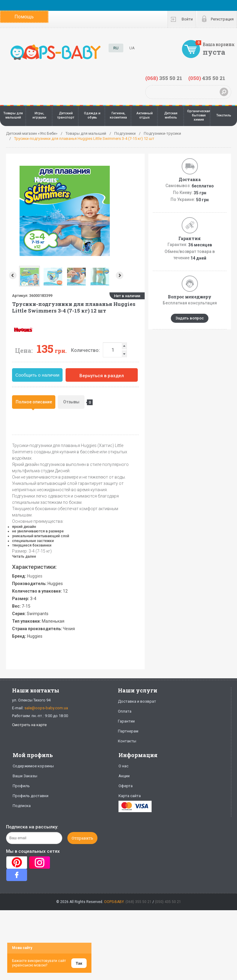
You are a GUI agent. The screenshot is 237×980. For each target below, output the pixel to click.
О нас (123, 766)
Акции (124, 776)
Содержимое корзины (33, 766)
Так (79, 963)
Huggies (35, 576)
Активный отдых (145, 115)
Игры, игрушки (39, 115)
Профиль (21, 786)
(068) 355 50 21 (139, 902)
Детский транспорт (66, 115)
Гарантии (126, 721)
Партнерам (128, 731)
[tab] (34, 402)
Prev (12, 275)
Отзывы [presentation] (74, 402)
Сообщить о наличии (37, 375)
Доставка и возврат (137, 701)
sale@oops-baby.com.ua (46, 708)
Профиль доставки (31, 796)
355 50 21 (164, 78)
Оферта (126, 786)
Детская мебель (171, 115)
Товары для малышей (13, 115)
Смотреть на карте (29, 725)
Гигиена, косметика (118, 115)
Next (120, 275)
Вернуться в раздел (102, 376)
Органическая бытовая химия (199, 116)
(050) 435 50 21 (168, 902)
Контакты (127, 741)
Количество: (85, 350)
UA (132, 48)
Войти (187, 19)
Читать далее (24, 556)
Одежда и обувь (92, 115)
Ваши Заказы (25, 776)
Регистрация (222, 19)
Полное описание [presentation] (34, 402)
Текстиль (224, 115)
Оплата (125, 711)
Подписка (22, 806)
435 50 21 (207, 78)
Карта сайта (130, 796)
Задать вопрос (190, 318)
